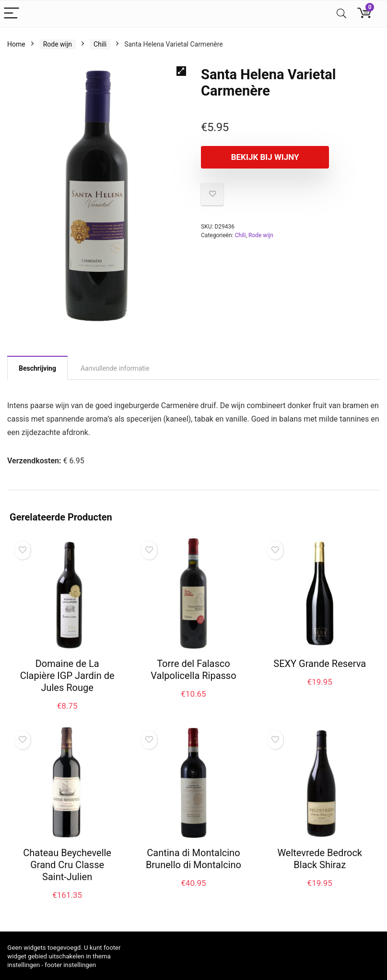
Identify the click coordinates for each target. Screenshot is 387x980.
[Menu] (12, 14)
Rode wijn (58, 44)
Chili (100, 44)
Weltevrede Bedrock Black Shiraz (320, 859)
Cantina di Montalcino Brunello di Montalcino (193, 859)
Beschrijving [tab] (37, 368)
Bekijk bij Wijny (256, 157)
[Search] (341, 14)
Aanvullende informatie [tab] (115, 368)
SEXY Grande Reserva (320, 664)
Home (16, 44)
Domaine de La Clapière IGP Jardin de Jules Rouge (67, 676)
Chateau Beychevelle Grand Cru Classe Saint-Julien (67, 865)
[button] (181, 71)
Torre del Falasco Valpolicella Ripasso (193, 670)
